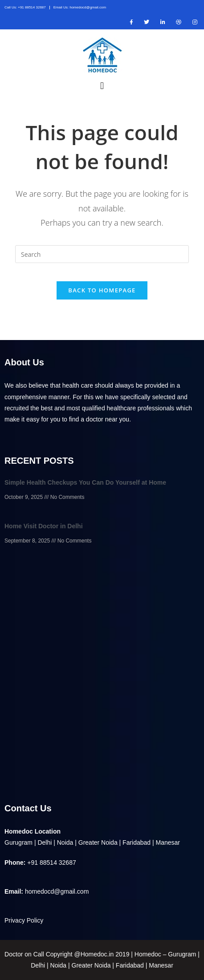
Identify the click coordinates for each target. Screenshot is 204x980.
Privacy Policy (24, 920)
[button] (102, 85)
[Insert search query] (102, 254)
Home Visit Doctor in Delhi (44, 526)
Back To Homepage (102, 290)
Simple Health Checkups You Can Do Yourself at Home (85, 482)
